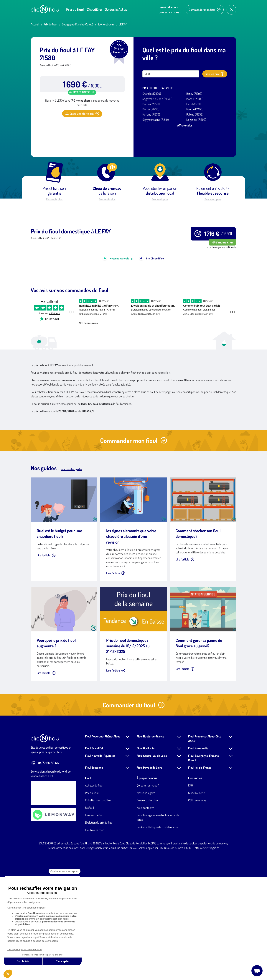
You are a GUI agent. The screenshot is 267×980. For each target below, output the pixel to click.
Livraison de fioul (95, 918)
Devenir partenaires (147, 903)
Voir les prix (215, 74)
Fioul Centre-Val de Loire (152, 859)
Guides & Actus (116, 9)
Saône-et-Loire (106, 24)
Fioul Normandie (198, 851)
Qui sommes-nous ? (148, 888)
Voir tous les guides (71, 572)
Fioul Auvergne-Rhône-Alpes (103, 839)
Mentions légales (146, 896)
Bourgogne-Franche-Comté (77, 24)
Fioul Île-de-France (200, 870)
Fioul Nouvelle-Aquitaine (100, 859)
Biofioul (89, 911)
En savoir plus (54, 199)
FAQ (191, 888)
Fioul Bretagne (94, 870)
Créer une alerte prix (82, 114)
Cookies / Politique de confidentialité (157, 930)
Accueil (35, 24)
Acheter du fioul (94, 888)
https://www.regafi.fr (207, 951)
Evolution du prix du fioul (99, 925)
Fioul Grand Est (94, 851)
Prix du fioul (75, 9)
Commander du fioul (134, 808)
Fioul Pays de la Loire (149, 870)
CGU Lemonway (197, 903)
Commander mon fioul (205, 10)
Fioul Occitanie (146, 851)
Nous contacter (145, 911)
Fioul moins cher (94, 933)
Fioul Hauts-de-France (150, 839)
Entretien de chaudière (98, 903)
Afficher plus (185, 125)
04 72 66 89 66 (45, 866)
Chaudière (94, 9)
